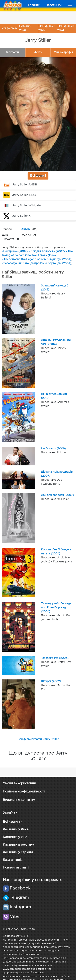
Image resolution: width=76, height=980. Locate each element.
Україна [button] (9, 813)
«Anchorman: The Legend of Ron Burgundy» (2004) (37, 259)
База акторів (13, 860)
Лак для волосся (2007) (57, 495)
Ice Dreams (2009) (53, 449)
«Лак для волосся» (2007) (47, 251)
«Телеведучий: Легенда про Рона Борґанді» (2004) (37, 263)
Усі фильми (9, 28)
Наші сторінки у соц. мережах (32, 880)
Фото (38, 52)
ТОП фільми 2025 (47, 28)
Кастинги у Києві (16, 830)
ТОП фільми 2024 (66, 28)
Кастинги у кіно (15, 837)
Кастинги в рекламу (18, 845)
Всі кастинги (13, 822)
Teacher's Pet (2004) (55, 658)
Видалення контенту (19, 800)
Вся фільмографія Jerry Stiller (38, 739)
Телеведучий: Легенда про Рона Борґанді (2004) (56, 608)
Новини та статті (16, 868)
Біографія (13, 52)
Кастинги (54, 5)
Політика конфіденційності (24, 792)
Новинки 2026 (25, 28)
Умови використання (19, 783)
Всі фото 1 (38, 176)
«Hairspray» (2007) (15, 251)
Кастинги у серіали (18, 852)
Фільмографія (63, 52)
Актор (25, 229)
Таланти (34, 5)
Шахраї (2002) (51, 681)
